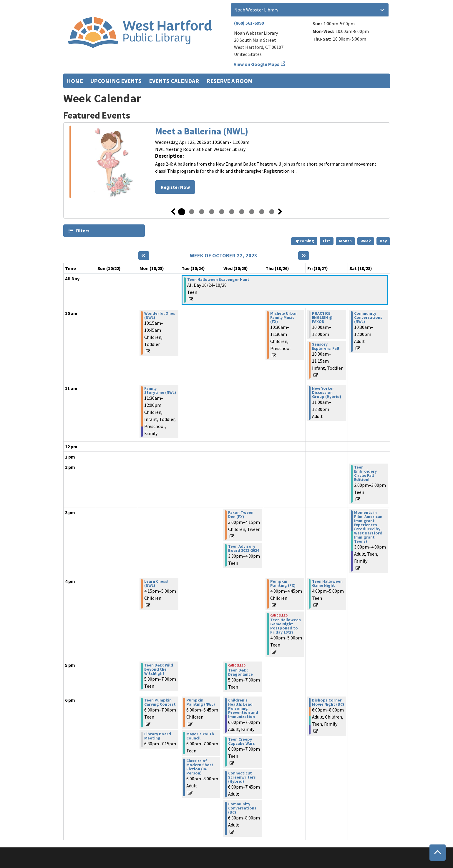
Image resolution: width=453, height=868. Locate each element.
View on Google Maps (257, 64)
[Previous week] (144, 256)
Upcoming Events (116, 81)
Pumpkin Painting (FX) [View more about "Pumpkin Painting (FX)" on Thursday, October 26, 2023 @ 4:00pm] (283, 583)
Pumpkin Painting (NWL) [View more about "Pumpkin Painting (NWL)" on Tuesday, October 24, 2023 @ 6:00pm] (201, 702)
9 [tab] (262, 212)
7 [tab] (242, 212)
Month (345, 241)
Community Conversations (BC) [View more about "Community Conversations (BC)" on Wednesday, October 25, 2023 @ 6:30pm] (242, 808)
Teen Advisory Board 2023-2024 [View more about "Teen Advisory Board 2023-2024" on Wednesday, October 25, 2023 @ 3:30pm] (244, 548)
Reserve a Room (229, 81)
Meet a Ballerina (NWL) (202, 131)
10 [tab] (272, 212)
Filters (82, 230)
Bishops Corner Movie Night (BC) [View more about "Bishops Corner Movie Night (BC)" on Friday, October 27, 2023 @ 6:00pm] (328, 702)
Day (383, 241)
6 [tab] (232, 212)
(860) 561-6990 (249, 23)
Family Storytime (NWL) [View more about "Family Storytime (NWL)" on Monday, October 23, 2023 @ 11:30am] (160, 390)
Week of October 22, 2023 (224, 256)
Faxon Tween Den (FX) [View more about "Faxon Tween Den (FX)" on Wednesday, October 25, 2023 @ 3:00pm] (241, 514)
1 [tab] (182, 212)
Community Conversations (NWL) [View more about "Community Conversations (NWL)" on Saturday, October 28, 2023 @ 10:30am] (368, 317)
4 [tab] (212, 212)
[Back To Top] (438, 853)
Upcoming (304, 241)
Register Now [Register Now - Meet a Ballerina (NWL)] (175, 187)
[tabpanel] (227, 162)
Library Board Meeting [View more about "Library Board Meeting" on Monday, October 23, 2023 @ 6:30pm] (158, 736)
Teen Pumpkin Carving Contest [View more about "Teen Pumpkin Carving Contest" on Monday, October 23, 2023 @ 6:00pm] (160, 702)
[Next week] (304, 256)
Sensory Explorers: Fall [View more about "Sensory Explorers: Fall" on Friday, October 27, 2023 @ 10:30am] (326, 346)
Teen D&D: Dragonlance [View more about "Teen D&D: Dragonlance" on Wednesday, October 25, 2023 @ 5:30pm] (240, 672)
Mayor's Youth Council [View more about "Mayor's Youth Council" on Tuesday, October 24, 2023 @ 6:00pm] (200, 736)
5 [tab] (222, 212)
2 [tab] (192, 212)
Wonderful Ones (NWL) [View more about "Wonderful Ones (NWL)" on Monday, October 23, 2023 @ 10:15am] (160, 315)
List (327, 241)
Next (280, 212)
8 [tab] (252, 212)
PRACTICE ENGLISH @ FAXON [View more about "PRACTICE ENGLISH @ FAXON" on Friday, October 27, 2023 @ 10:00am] (322, 317)
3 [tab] (202, 212)
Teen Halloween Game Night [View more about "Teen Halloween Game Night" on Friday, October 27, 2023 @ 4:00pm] (327, 583)
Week (366, 241)
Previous (173, 212)
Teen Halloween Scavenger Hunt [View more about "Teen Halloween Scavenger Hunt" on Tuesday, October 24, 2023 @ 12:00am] (218, 279)
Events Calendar (174, 81)
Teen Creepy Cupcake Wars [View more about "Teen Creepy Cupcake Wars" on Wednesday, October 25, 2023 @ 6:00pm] (242, 741)
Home (75, 81)
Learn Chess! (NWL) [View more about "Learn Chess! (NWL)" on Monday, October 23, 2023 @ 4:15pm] (156, 583)
